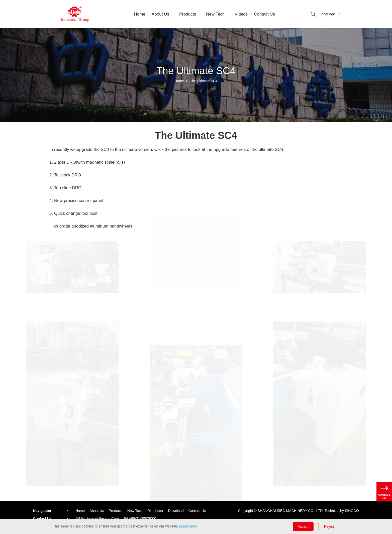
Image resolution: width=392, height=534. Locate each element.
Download (176, 511)
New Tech (215, 14)
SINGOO (352, 511)
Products (188, 14)
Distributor (155, 511)
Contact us (197, 511)
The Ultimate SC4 (204, 81)
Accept (303, 526)
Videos (241, 14)
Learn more (188, 526)
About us (97, 511)
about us (160, 14)
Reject (329, 526)
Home (140, 14)
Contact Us (264, 14)
